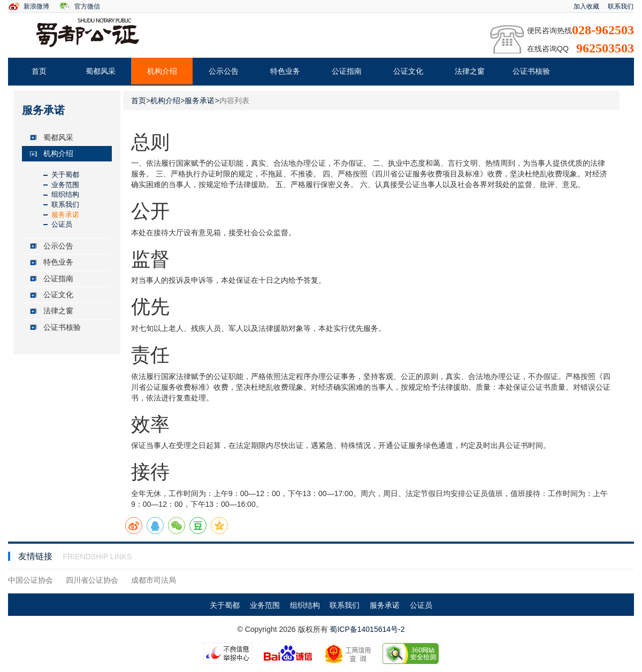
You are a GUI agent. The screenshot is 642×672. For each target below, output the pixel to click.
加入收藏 (586, 6)
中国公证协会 (30, 580)
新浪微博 (36, 6)
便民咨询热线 (549, 30)
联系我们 (621, 6)
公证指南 (347, 71)
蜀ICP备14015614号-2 (367, 629)
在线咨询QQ (548, 49)
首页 (39, 71)
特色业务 (285, 71)
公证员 (62, 224)
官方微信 (87, 6)
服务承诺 (65, 215)
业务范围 (65, 185)
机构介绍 (162, 71)
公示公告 (224, 71)
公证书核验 (531, 71)
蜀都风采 (101, 71)
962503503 (605, 48)
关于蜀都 (65, 175)
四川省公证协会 (92, 580)
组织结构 (65, 194)
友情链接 (36, 556)
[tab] (67, 138)
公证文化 (408, 71)
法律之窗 (470, 71)
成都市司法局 (154, 580)
